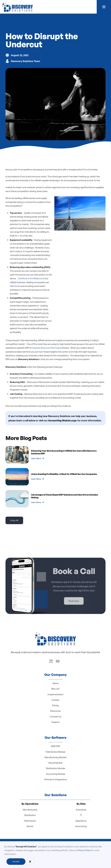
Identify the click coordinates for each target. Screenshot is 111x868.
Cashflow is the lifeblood (30, 278)
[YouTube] (58, 661)
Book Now (64, 601)
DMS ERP (55, 746)
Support (55, 722)
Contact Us (56, 717)
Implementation (55, 694)
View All (14, 520)
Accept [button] (16, 861)
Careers (55, 700)
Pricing (55, 705)
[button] (104, 7)
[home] (18, 7)
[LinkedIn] (51, 661)
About (55, 683)
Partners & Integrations (56, 779)
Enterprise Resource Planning (45, 348)
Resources (55, 711)
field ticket (15, 286)
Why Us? (55, 689)
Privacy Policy (84, 850)
